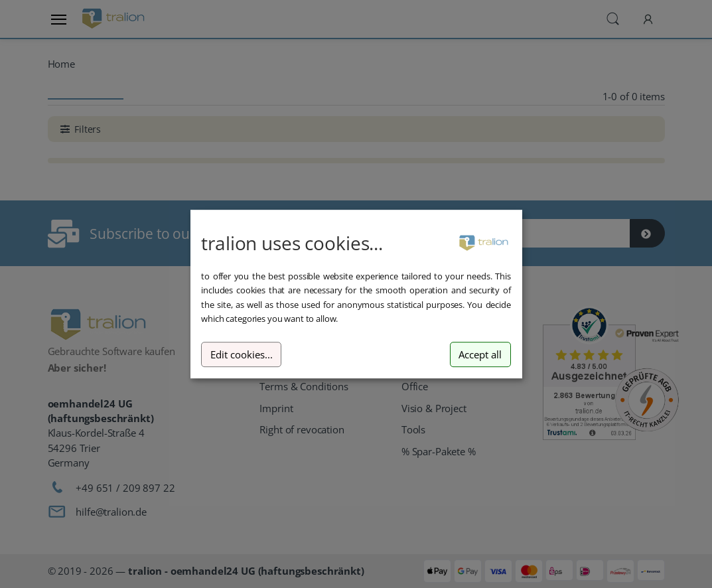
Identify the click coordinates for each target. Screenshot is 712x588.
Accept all (480, 355)
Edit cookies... (242, 355)
